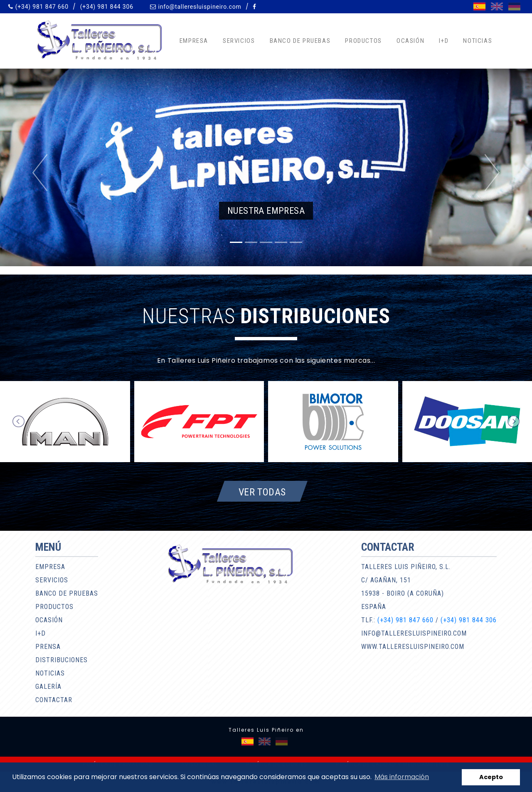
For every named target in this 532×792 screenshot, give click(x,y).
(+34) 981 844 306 (107, 7)
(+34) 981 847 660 (42, 7)
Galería (48, 687)
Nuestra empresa (266, 211)
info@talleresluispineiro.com (199, 7)
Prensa (48, 647)
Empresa (194, 41)
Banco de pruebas (300, 41)
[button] (40, 173)
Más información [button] (402, 777)
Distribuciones (62, 660)
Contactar (54, 700)
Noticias (478, 41)
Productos (363, 41)
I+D (444, 41)
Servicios (239, 41)
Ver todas (262, 492)
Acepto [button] (491, 777)
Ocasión (410, 41)
